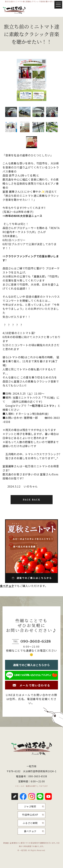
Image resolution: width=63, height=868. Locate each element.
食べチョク (7, 586)
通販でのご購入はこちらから (31, 665)
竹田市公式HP (30, 815)
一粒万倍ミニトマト (42, 406)
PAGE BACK (32, 500)
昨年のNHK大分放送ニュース (24, 216)
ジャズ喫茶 (30, 806)
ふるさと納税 (30, 823)
